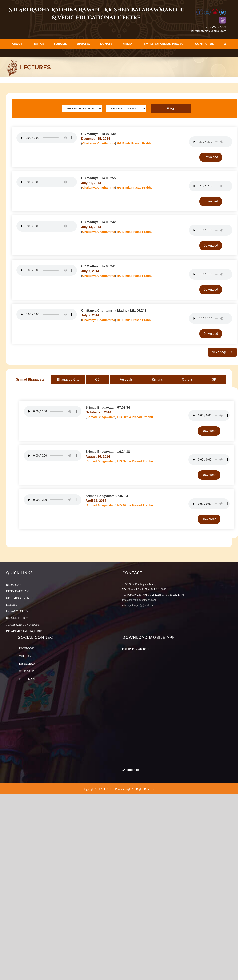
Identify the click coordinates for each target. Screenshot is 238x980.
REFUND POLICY (17, 618)
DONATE (12, 605)
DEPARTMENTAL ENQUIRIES (25, 631)
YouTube (26, 656)
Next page (220, 352)
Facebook (26, 648)
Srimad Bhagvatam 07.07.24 (107, 496)
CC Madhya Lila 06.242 (99, 222)
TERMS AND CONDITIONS (23, 625)
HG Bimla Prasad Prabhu (135, 143)
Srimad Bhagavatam (101, 417)
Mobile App (27, 679)
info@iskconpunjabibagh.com (139, 600)
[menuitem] (17, 44)
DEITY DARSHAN (17, 592)
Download (211, 157)
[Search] (225, 44)
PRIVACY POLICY (17, 611)
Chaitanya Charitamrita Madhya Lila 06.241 (114, 310)
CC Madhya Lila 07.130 (99, 134)
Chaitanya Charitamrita (99, 143)
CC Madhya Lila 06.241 (99, 266)
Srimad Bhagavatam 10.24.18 (108, 452)
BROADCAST (15, 585)
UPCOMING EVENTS (19, 598)
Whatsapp (26, 671)
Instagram (27, 664)
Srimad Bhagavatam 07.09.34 (108, 408)
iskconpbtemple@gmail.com (209, 31)
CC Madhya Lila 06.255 (99, 178)
